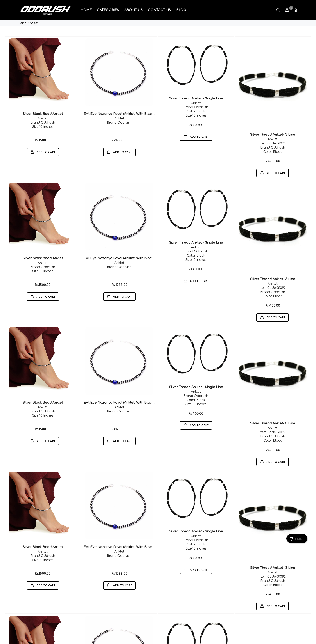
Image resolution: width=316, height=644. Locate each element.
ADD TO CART (46, 138)
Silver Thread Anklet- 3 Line (273, 120)
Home (22, 4)
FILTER (299, 520)
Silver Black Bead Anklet (43, 100)
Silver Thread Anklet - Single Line (196, 84)
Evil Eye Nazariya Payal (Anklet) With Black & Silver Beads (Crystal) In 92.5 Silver (149, 100)
